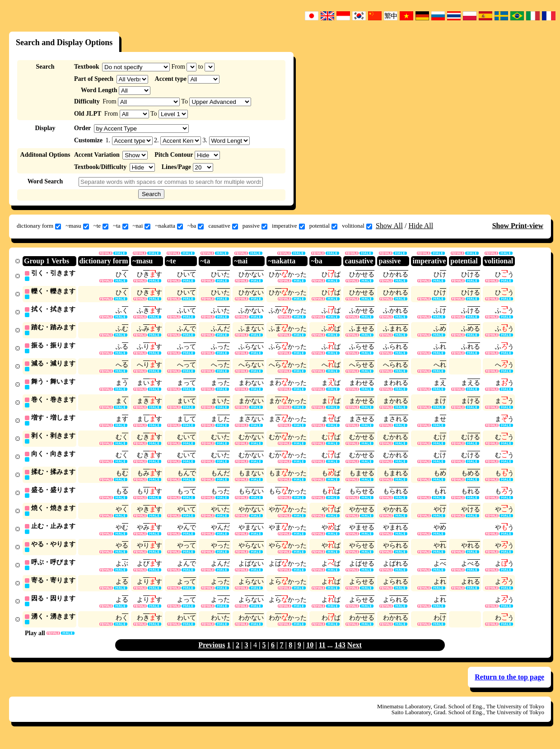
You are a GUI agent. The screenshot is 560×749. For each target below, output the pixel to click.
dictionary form (39, 226)
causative (223, 226)
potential (324, 226)
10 (310, 654)
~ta (120, 226)
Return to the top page (509, 686)
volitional (357, 226)
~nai (142, 226)
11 (322, 654)
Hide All (421, 226)
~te (101, 226)
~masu (77, 226)
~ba (196, 226)
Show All (389, 226)
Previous (212, 654)
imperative (288, 226)
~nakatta (169, 226)
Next (355, 654)
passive (255, 226)
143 (340, 654)
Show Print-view (518, 226)
